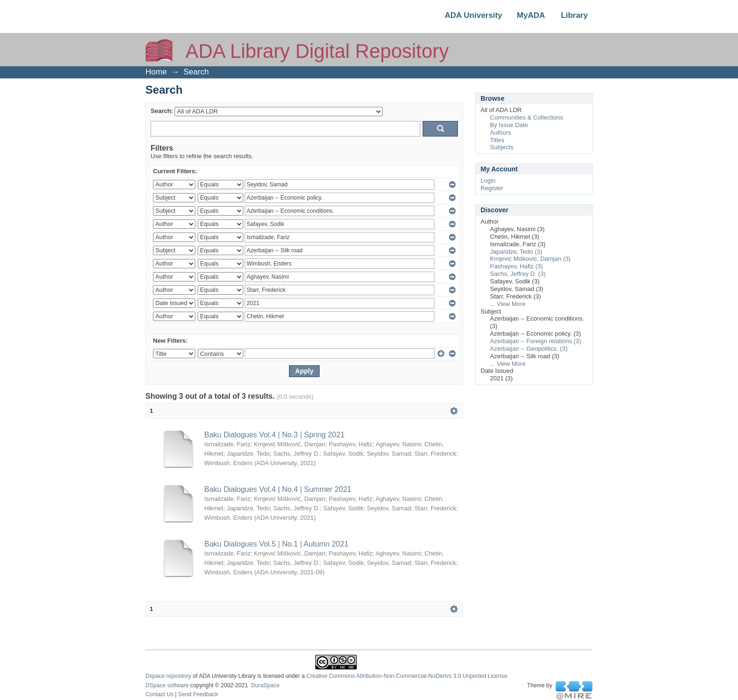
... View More (508, 304)
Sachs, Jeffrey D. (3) (518, 274)
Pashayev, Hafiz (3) (516, 266)
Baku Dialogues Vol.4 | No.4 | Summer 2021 (278, 489)
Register (492, 188)
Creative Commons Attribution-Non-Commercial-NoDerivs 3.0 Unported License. (408, 676)
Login (488, 181)
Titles (497, 140)
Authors (501, 133)
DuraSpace (265, 685)
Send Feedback (198, 694)
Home (156, 72)
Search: (162, 111)
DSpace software (167, 685)
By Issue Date (509, 125)
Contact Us (160, 694)
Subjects (502, 147)
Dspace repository (168, 676)
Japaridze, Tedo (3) (516, 252)
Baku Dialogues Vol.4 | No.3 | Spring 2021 (274, 435)
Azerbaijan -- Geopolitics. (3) (529, 349)
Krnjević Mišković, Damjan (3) (530, 259)
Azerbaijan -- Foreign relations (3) (536, 341)
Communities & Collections (526, 117)
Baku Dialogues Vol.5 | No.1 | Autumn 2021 (276, 544)
